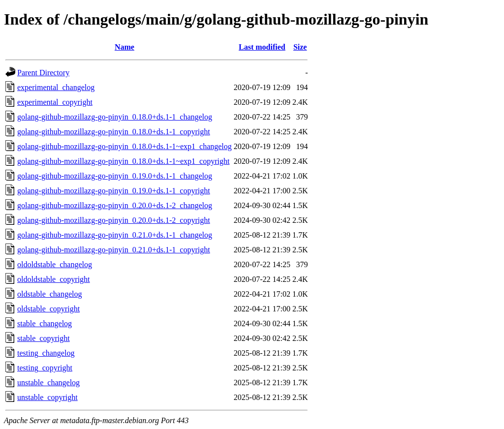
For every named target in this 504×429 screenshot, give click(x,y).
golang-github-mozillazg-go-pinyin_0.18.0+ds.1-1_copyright (114, 132)
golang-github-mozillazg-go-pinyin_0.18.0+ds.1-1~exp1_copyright (123, 161)
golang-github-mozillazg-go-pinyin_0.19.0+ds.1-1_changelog (115, 176)
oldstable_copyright (48, 309)
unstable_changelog (48, 383)
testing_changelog (46, 353)
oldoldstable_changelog (55, 264)
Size (300, 47)
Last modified (262, 47)
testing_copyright (45, 368)
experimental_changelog (56, 87)
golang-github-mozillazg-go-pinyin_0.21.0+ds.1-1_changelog (115, 235)
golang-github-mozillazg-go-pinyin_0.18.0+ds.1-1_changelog (115, 117)
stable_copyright (44, 338)
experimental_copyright (55, 102)
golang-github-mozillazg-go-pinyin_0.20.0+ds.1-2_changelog (115, 205)
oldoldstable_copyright (54, 279)
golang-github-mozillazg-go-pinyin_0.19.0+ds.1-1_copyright (114, 191)
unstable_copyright (47, 397)
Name (125, 47)
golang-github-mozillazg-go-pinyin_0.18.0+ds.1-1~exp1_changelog (125, 146)
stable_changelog (45, 323)
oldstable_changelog (50, 294)
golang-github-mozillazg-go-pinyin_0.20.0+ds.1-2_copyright (114, 220)
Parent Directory (43, 73)
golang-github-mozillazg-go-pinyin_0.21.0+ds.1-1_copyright (114, 250)
